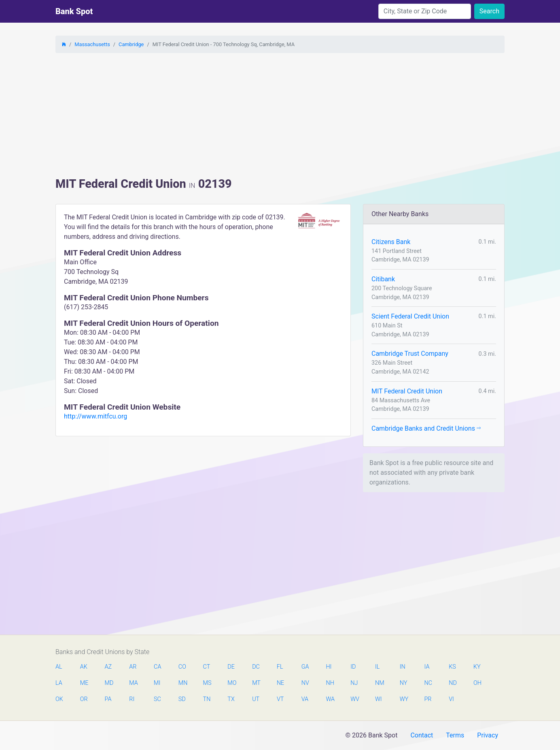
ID (353, 667)
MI (157, 683)
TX (231, 699)
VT (280, 699)
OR (84, 699)
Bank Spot (74, 11)
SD (182, 699)
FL (280, 667)
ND (453, 683)
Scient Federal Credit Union (410, 316)
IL (377, 667)
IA (427, 667)
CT (207, 667)
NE (280, 683)
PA (108, 699)
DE (231, 667)
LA (59, 683)
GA (305, 667)
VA (305, 699)
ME (84, 683)
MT (256, 683)
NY (404, 683)
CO (182, 667)
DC (256, 667)
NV (305, 683)
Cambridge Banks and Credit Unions (426, 428)
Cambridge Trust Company (410, 354)
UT (256, 699)
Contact (422, 735)
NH (330, 683)
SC (157, 699)
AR (133, 667)
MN (182, 683)
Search (489, 11)
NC (428, 683)
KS (452, 667)
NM (379, 683)
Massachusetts (92, 44)
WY (404, 699)
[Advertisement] (280, 116)
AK (84, 667)
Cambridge (131, 44)
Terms (455, 735)
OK (59, 699)
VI (451, 699)
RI (132, 699)
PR (428, 699)
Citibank (383, 279)
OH (477, 683)
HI (329, 667)
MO (231, 683)
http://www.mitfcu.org (95, 416)
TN (207, 699)
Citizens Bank (391, 242)
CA (157, 667)
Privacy (488, 735)
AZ (108, 667)
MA (133, 683)
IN (403, 667)
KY (477, 667)
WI (379, 699)
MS (207, 683)
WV (354, 699)
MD (109, 683)
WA (330, 699)
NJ (354, 683)
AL (59, 667)
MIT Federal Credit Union (407, 391)
